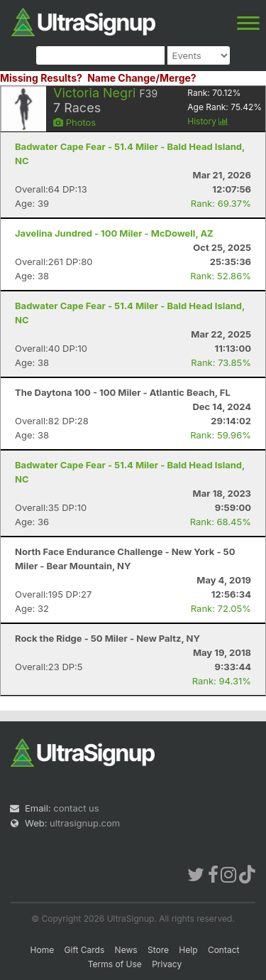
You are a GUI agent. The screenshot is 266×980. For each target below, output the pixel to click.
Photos (74, 122)
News (126, 950)
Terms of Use (115, 964)
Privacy (167, 964)
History (208, 121)
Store (158, 950)
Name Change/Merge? (142, 78)
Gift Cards (85, 950)
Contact (224, 950)
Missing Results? (41, 78)
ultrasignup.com (85, 823)
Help (188, 950)
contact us (76, 808)
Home (43, 950)
